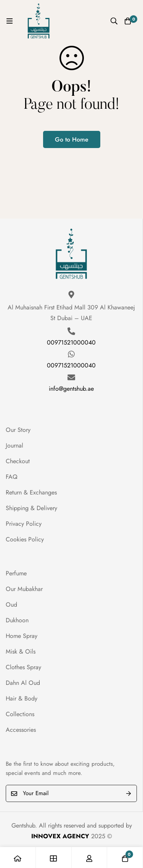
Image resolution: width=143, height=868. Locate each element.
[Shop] (54, 858)
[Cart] (128, 21)
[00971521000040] (71, 331)
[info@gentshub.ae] (71, 377)
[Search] (114, 21)
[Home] (18, 858)
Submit (128, 793)
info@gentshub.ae (71, 389)
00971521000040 (71, 342)
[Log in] (90, 858)
